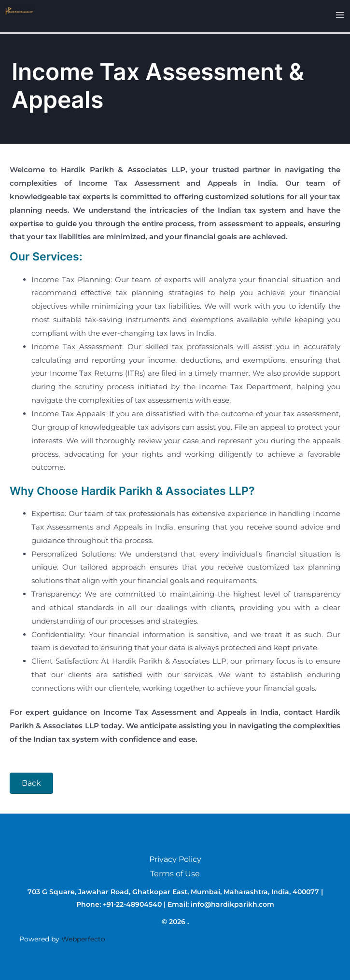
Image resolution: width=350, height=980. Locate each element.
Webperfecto (83, 939)
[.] (17, 10)
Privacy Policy (175, 859)
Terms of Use (175, 874)
